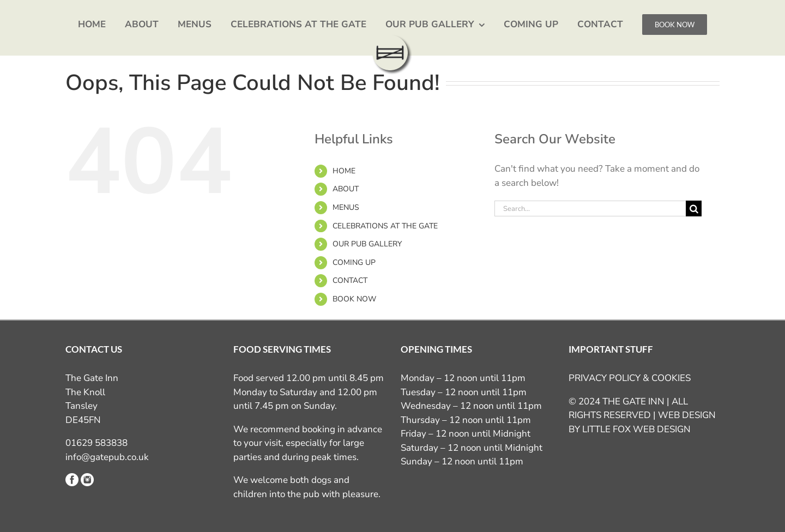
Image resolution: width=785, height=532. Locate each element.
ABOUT (346, 189)
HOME (344, 171)
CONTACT (350, 280)
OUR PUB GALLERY (367, 244)
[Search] (694, 208)
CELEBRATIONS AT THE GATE (385, 226)
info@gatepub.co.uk (107, 457)
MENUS (346, 207)
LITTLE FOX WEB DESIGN (636, 429)
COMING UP (354, 262)
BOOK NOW (354, 299)
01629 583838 (96, 443)
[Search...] (590, 208)
